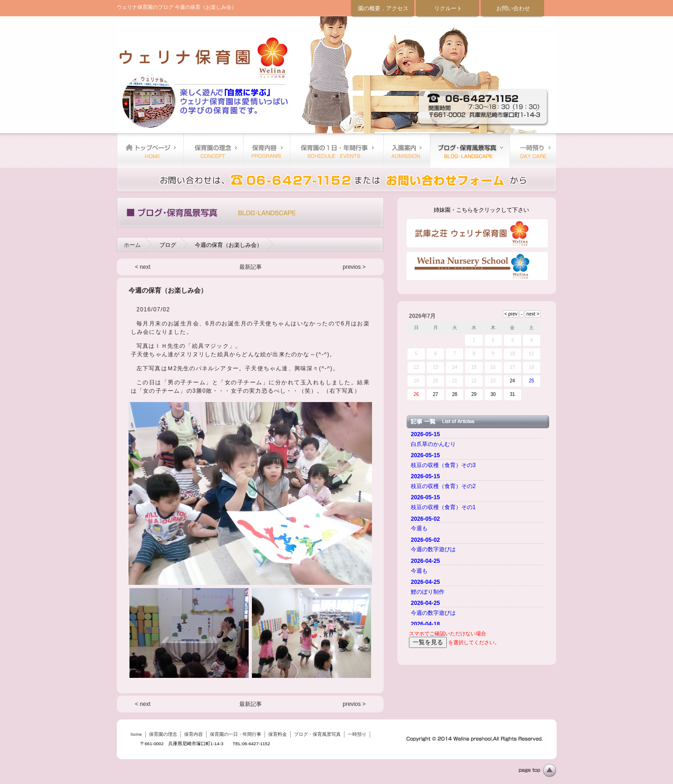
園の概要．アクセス (383, 8)
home (150, 151)
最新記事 (251, 267)
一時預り (533, 151)
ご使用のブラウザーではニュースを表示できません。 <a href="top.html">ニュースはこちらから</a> (479, 527)
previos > (354, 267)
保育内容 (266, 151)
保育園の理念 (213, 151)
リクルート (448, 8)
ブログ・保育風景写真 (470, 151)
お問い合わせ (513, 8)
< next (143, 267)
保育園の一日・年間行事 (336, 151)
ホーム (132, 245)
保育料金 (407, 151)
